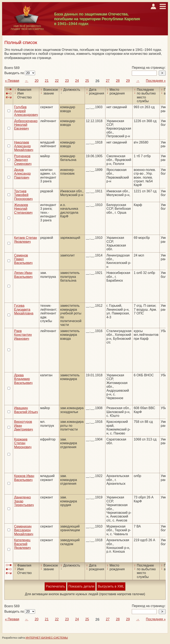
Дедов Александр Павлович (22, 174)
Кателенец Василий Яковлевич (22, 544)
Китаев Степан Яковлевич (26, 240)
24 (77, 81)
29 (128, 81)
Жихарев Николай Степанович (23, 209)
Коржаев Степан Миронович (23, 443)
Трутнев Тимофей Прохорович (23, 195)
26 (97, 81)
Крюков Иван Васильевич (24, 478)
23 (67, 81)
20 (37, 81)
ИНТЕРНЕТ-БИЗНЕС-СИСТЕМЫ (47, 638)
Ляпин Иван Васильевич (23, 275)
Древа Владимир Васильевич (23, 379)
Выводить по (15, 73)
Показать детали (81, 586)
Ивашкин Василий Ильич (26, 410)
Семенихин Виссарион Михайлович (24, 530)
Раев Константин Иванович (23, 335)
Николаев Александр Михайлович (24, 146)
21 (47, 81)
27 (108, 81)
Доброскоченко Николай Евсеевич (26, 125)
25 (87, 81)
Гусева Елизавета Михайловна (24, 309)
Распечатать (55, 586)
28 (118, 81)
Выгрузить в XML (111, 586)
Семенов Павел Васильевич (23, 259)
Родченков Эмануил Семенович (23, 160)
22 (57, 81)
